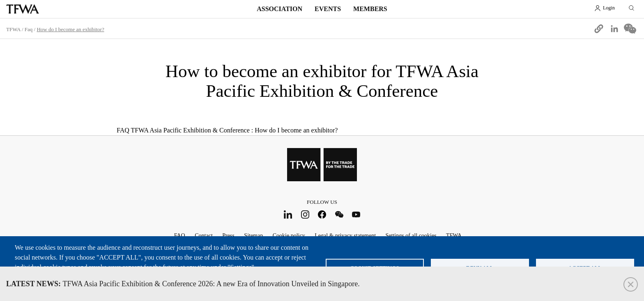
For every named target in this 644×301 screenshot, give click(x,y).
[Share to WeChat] (630, 29)
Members (370, 9)
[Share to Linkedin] (614, 29)
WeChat (339, 214)
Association (279, 9)
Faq (29, 29)
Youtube (356, 214)
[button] (599, 29)
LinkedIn (288, 214)
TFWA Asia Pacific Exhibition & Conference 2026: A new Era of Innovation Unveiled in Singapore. (183, 284)
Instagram (305, 214)
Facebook (322, 214)
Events (328, 9)
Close (631, 284)
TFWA (23, 9)
